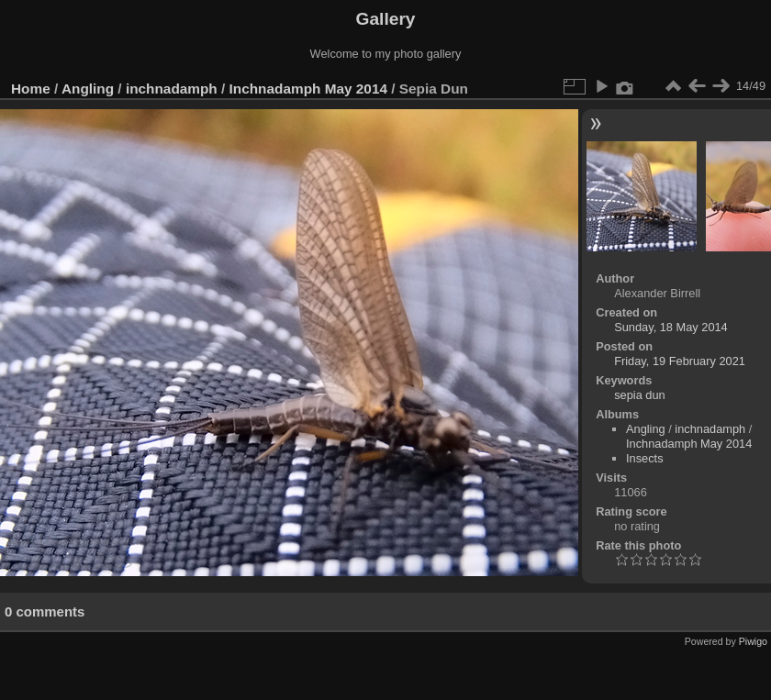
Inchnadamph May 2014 (308, 89)
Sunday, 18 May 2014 (671, 327)
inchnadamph (172, 89)
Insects (645, 458)
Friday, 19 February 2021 (680, 361)
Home (31, 89)
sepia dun (640, 395)
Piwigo (753, 641)
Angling (88, 89)
